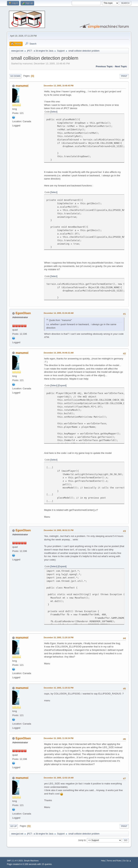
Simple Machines (31, 861)
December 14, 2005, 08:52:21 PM (58, 530)
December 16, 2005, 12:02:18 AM (59, 778)
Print (124, 76)
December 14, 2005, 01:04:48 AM (59, 313)
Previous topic (104, 66)
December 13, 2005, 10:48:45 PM (58, 86)
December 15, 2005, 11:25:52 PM (58, 688)
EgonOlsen (23, 313)
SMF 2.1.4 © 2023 (15, 861)
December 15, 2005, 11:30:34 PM (58, 738)
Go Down (15, 76)
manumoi (22, 86)
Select (54, 112)
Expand (62, 386)
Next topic (121, 66)
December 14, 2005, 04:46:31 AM (59, 353)
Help (103, 861)
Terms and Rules (114, 861)
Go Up (13, 826)
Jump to (82, 840)
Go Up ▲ (127, 861)
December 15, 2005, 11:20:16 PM (58, 637)
